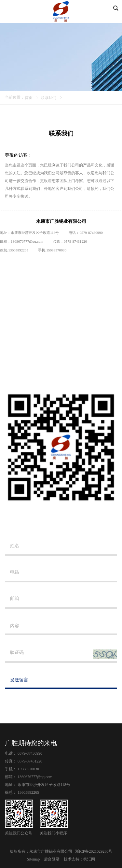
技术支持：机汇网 (79, 859)
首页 (29, 98)
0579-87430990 (30, 753)
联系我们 (48, 98)
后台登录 (52, 859)
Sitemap (33, 859)
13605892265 (18, 250)
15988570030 (56, 250)
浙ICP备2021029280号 (94, 851)
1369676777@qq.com (27, 241)
